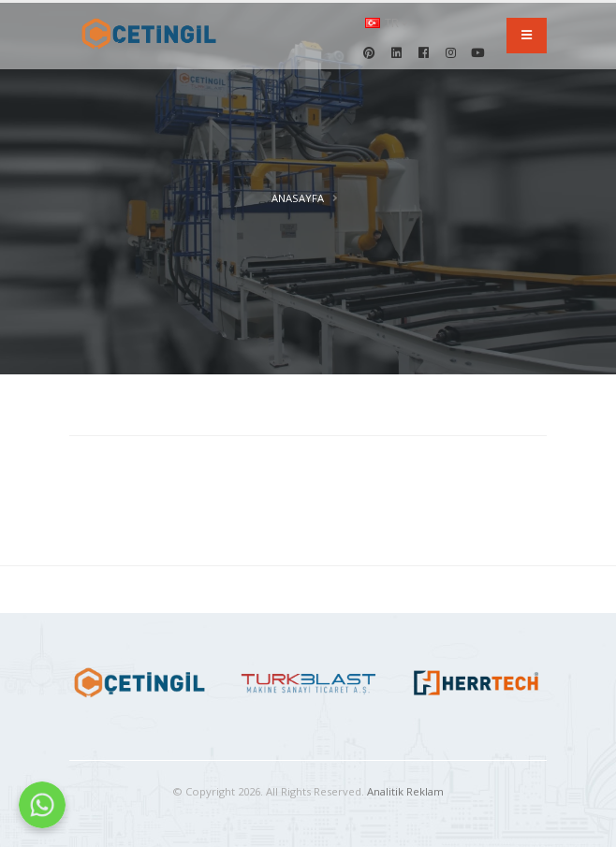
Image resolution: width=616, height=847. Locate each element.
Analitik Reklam (405, 791)
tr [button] (386, 23)
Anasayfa (298, 198)
